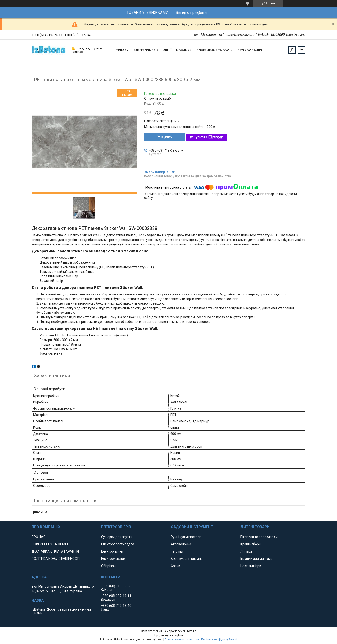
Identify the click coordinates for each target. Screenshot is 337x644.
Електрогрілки (112, 551)
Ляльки (246, 551)
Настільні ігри (251, 566)
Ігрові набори (251, 544)
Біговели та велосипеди (259, 537)
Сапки (176, 566)
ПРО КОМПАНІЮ (250, 50)
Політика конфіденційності (219, 640)
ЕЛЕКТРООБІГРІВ (146, 50)
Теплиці (177, 551)
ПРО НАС (38, 537)
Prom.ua (191, 631)
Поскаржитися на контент (182, 640)
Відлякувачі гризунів (187, 559)
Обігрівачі (109, 566)
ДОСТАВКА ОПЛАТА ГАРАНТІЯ (55, 551)
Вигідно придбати (191, 13)
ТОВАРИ (122, 50)
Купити (167, 137)
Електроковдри (113, 559)
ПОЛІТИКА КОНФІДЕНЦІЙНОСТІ (56, 559)
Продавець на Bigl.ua (169, 635)
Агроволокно (181, 544)
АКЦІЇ (167, 50)
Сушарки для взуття (117, 537)
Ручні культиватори (186, 537)
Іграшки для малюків (256, 559)
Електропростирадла (118, 544)
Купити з (209, 137)
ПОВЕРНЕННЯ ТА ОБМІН (214, 50)
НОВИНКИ (184, 50)
